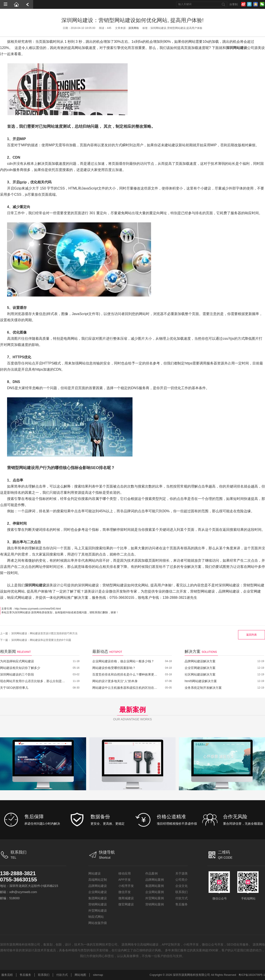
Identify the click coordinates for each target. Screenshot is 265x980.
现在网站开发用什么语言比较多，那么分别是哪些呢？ (33, 681)
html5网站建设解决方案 (201, 681)
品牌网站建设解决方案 (200, 661)
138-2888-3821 (18, 873)
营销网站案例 (155, 904)
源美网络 (134, 28)
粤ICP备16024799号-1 (252, 975)
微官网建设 (126, 904)
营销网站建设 (98, 904)
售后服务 (182, 904)
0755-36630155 (19, 880)
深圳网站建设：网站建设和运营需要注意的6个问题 (41, 640)
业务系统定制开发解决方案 (203, 688)
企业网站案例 (155, 892)
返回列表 (252, 635)
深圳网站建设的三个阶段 (17, 674)
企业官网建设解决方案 (200, 668)
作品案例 (151, 873)
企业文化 (182, 886)
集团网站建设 (98, 898)
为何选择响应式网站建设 (17, 661)
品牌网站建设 (98, 886)
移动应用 (125, 873)
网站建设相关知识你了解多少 (20, 668)
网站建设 (95, 873)
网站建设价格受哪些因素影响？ (114, 668)
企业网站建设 (98, 892)
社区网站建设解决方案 (200, 674)
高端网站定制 (98, 880)
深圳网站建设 (23, 612)
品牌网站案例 (155, 880)
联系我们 (182, 892)
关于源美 (182, 873)
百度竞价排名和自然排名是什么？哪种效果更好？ (125, 674)
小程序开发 (126, 886)
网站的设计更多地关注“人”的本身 (115, 681)
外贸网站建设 (98, 911)
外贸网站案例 (155, 898)
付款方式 (182, 898)
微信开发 (125, 892)
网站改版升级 (98, 923)
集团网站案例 (155, 886)
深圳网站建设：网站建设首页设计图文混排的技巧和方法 (44, 633)
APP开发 (125, 880)
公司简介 (182, 880)
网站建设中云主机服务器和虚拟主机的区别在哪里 (125, 688)
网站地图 (80, 975)
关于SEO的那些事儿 (14, 688)
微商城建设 (126, 898)
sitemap (98, 975)
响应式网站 (96, 917)
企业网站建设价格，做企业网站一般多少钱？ (123, 661)
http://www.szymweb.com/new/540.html (38, 609)
